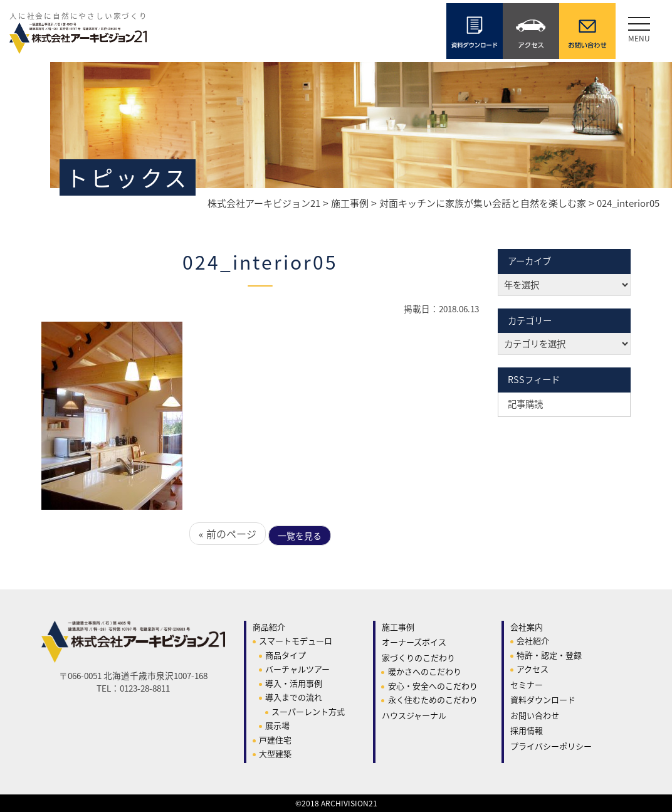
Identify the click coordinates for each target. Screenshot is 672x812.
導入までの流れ (294, 697)
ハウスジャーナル (414, 715)
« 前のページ (228, 534)
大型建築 (275, 753)
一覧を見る (300, 535)
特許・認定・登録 (549, 655)
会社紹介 (533, 641)
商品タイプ (286, 655)
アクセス (533, 669)
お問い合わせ (535, 715)
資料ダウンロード (543, 699)
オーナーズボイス (414, 642)
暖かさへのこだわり (425, 671)
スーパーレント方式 (308, 711)
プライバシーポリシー (551, 746)
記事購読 (525, 404)
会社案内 (527, 627)
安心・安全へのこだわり (433, 686)
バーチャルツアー (297, 669)
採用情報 (527, 730)
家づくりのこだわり (418, 657)
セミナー (527, 684)
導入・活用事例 (294, 683)
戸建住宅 (275, 740)
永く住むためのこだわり (433, 699)
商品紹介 (269, 627)
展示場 (277, 725)
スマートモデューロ (296, 641)
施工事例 (398, 627)
